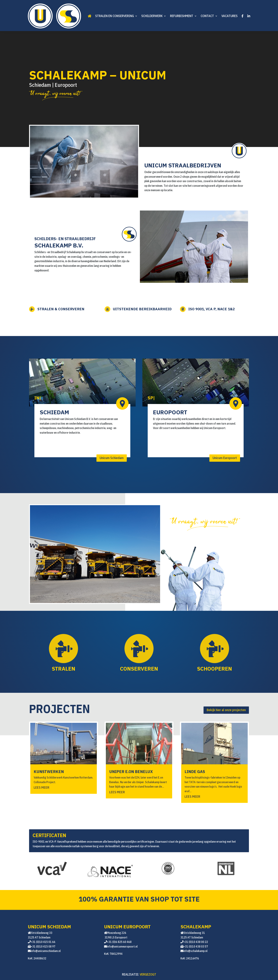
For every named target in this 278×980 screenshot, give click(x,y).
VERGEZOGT (148, 974)
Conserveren (127, 668)
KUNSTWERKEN (49, 772)
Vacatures (230, 16)
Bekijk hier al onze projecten (226, 710)
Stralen (52, 668)
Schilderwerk (152, 16)
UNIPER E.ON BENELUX (131, 772)
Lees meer (41, 787)
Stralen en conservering (115, 16)
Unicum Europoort (225, 458)
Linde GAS (195, 772)
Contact (207, 16)
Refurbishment (182, 16)
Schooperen (203, 668)
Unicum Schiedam (112, 458)
